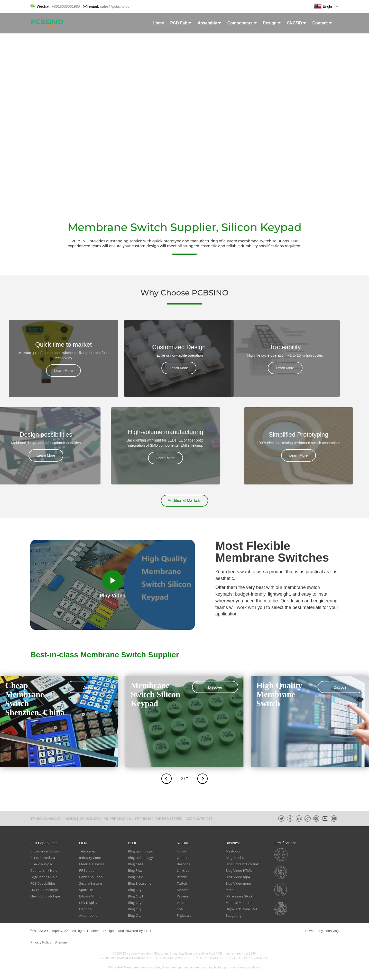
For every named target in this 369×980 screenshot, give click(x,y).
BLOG (133, 843)
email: (111, 6)
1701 (147, 931)
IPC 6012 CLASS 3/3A (46, 819)
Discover (89, 687)
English (326, 6)
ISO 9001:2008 (90, 819)
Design (272, 23)
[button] (184, 501)
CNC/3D (297, 23)
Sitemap (61, 942)
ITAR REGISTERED (168, 819)
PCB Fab (181, 23)
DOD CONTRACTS (199, 819)
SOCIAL (183, 843)
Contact (322, 23)
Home (158, 23)
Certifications (285, 843)
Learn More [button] (25, 371)
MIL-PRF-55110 (140, 819)
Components (242, 23)
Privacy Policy (41, 942)
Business (233, 843)
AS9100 (70, 819)
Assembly (209, 23)
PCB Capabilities (44, 843)
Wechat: (58, 6)
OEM (83, 843)
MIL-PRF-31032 (114, 819)
